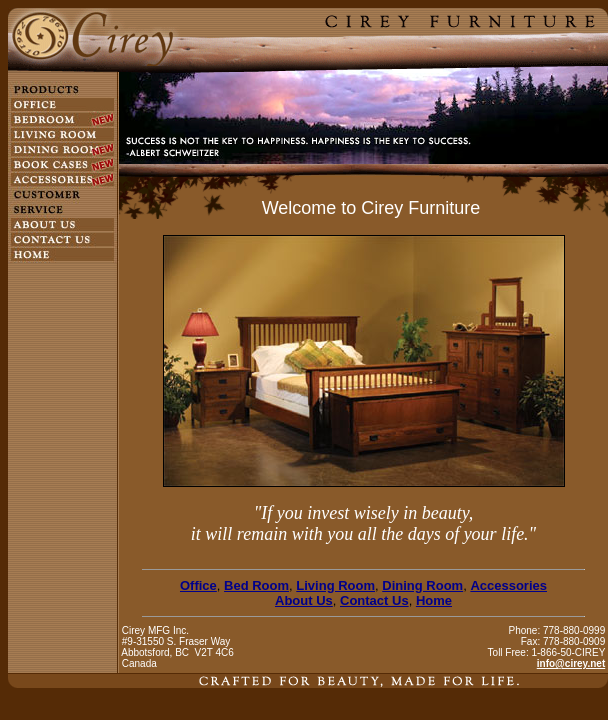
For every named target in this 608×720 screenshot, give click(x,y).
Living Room (335, 585)
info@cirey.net (571, 663)
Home (434, 600)
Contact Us (374, 600)
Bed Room (256, 585)
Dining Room (422, 585)
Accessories (508, 585)
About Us (304, 600)
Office (198, 585)
